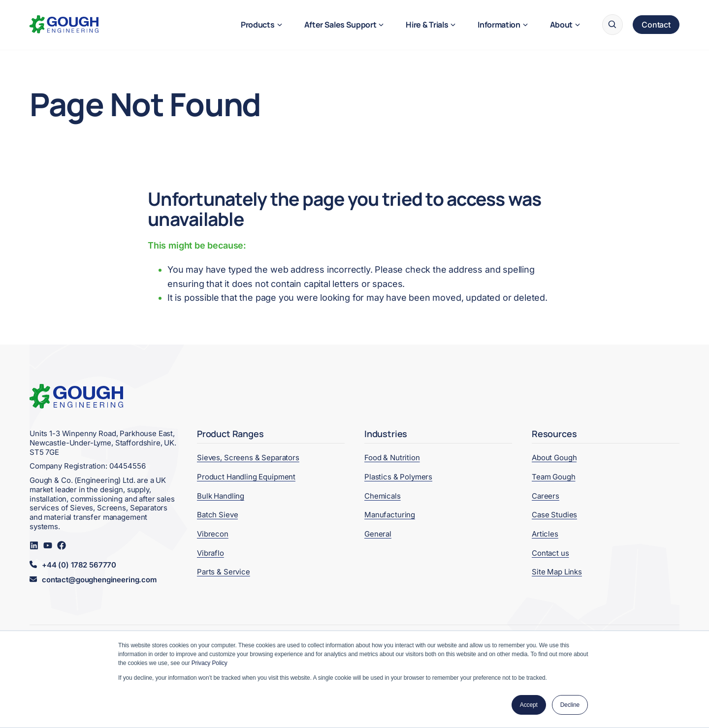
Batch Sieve (217, 515)
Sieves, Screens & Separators (248, 458)
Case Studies (554, 515)
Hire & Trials (427, 25)
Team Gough (554, 477)
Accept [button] (529, 705)
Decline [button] (570, 705)
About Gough (554, 458)
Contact (656, 25)
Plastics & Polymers (398, 477)
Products (258, 25)
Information (499, 25)
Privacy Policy (209, 663)
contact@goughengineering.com (99, 580)
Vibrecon (213, 534)
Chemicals (383, 496)
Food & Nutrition (392, 458)
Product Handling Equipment (246, 477)
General (378, 534)
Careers (546, 496)
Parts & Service (224, 572)
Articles (545, 534)
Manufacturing (390, 515)
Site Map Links (557, 572)
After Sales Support (340, 25)
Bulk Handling (221, 496)
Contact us (550, 553)
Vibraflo (210, 553)
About (561, 25)
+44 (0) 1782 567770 (79, 565)
